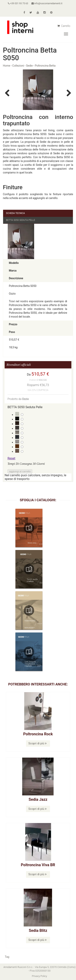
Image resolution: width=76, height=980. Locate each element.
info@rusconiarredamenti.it (47, 3)
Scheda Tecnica (15, 213)
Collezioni (18, 66)
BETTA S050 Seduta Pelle (21, 220)
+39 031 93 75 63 (18, 3)
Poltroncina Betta (45, 66)
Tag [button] (7, 957)
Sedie (29, 66)
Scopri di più (38, 743)
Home (7, 66)
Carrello (64, 26)
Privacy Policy (39, 976)
